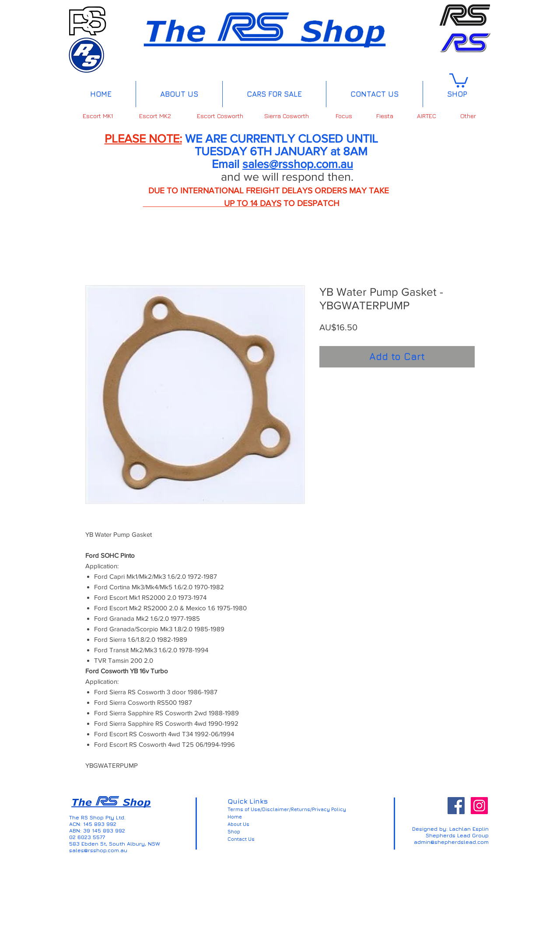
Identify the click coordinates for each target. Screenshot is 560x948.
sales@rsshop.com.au (298, 164)
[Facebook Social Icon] (456, 806)
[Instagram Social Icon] (479, 806)
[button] (459, 80)
